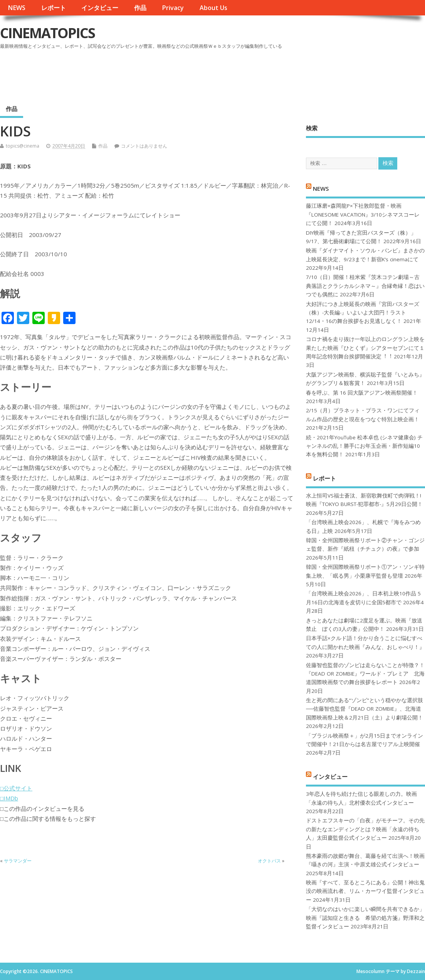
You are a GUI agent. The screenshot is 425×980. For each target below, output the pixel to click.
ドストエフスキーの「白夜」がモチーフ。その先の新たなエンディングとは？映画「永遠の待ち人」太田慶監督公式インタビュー (365, 829)
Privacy (173, 8)
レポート (54, 8)
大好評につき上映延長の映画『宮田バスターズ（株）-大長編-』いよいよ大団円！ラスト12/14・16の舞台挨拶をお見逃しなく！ (363, 313)
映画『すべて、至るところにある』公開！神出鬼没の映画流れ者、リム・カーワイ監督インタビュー (365, 891)
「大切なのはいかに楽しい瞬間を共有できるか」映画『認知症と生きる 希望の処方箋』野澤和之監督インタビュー (365, 918)
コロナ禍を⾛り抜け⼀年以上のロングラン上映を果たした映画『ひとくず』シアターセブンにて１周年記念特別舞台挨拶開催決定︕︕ (365, 348)
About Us (213, 8)
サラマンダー (18, 861)
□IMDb (9, 798)
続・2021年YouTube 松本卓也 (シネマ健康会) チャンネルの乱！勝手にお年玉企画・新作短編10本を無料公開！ (364, 446)
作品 (140, 8)
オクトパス (269, 861)
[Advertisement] (278, 73)
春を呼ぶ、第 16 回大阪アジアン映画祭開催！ (362, 393)
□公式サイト (16, 788)
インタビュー (100, 8)
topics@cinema (23, 146)
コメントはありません (144, 146)
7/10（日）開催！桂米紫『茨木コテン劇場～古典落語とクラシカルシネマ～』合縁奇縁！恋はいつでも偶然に (365, 286)
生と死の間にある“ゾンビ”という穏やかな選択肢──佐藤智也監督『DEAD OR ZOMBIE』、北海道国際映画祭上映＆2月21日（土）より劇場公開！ (365, 709)
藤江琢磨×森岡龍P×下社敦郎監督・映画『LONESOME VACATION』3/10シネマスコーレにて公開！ (363, 214)
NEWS (17, 8)
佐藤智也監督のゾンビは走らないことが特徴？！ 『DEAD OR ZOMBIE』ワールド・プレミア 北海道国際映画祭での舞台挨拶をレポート (365, 674)
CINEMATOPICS (47, 33)
